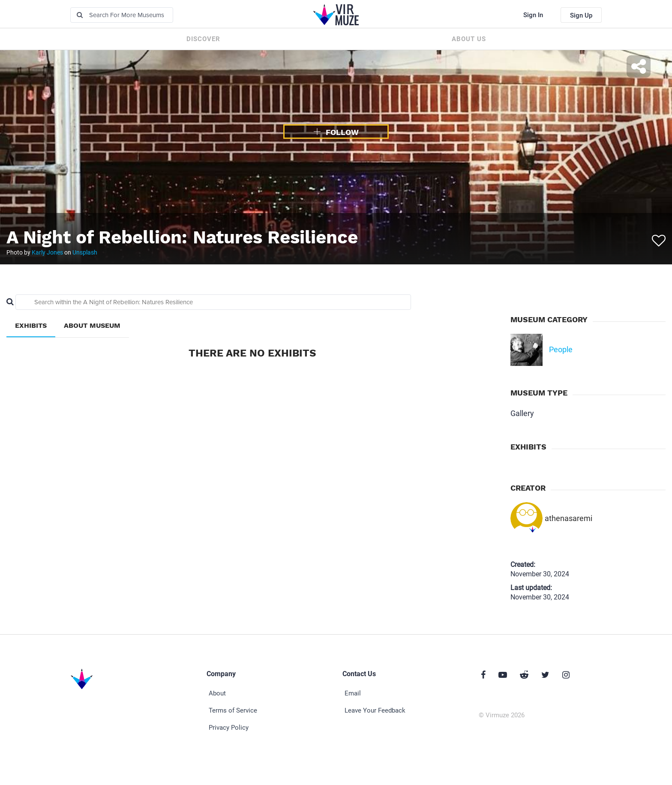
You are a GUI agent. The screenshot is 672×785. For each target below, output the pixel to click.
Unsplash (85, 252)
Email (353, 693)
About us (469, 39)
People (561, 349)
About (217, 693)
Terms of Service (233, 710)
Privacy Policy (229, 728)
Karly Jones (47, 252)
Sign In (533, 15)
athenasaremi (568, 518)
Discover (203, 39)
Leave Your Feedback (375, 710)
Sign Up (581, 15)
